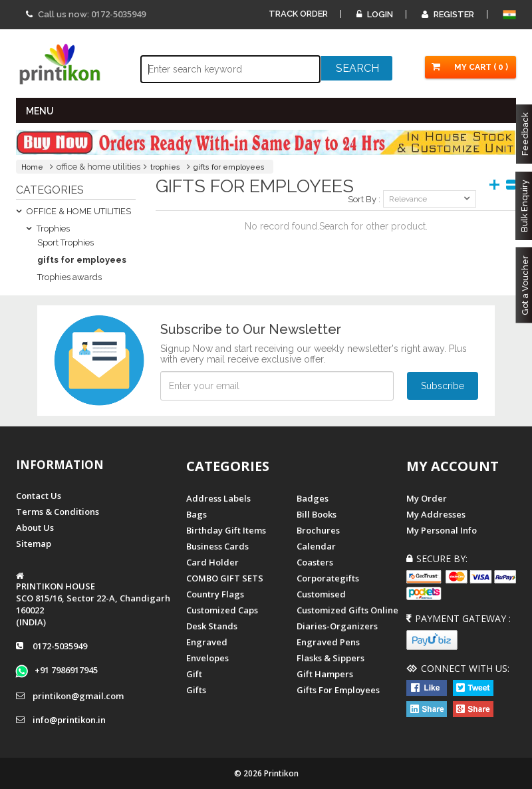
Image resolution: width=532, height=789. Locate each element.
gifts (196, 690)
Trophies (48, 229)
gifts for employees (229, 167)
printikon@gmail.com (78, 696)
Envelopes (207, 658)
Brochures (318, 530)
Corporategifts (328, 578)
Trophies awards (69, 277)
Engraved (207, 642)
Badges (313, 498)
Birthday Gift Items (226, 530)
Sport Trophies (66, 242)
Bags (197, 514)
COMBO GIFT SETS (225, 578)
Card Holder (212, 562)
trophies (165, 167)
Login (375, 14)
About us (35, 528)
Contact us (39, 496)
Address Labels (218, 498)
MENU (40, 111)
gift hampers (325, 674)
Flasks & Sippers (331, 658)
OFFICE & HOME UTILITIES (73, 211)
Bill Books (317, 514)
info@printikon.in (69, 720)
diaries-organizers (337, 626)
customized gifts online (347, 610)
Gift (194, 674)
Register (448, 14)
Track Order (298, 14)
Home (32, 167)
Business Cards (217, 546)
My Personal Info (442, 530)
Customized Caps (222, 610)
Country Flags (215, 594)
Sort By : (364, 199)
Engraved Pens (328, 642)
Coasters (315, 562)
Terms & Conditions (58, 512)
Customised (321, 594)
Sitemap (34, 544)
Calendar (316, 546)
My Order (427, 498)
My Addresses (436, 514)
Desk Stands (212, 626)
